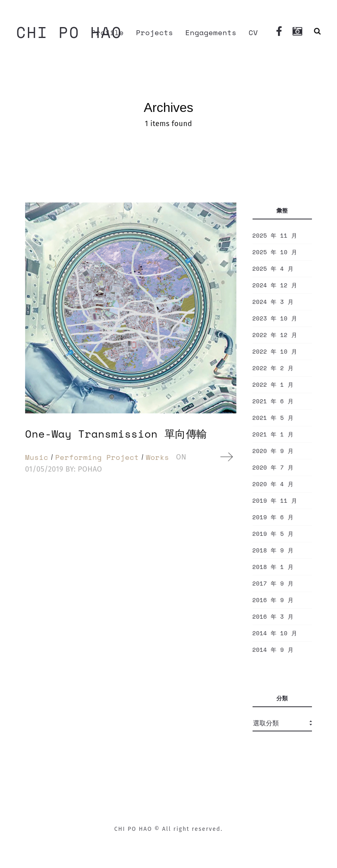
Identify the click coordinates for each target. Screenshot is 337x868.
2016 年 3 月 (273, 617)
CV (253, 32)
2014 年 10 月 (275, 633)
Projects (154, 32)
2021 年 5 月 (273, 418)
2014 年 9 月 (273, 650)
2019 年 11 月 (275, 501)
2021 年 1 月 (273, 434)
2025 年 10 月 (275, 252)
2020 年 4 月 (273, 484)
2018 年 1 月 (273, 567)
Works (158, 457)
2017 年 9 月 (273, 584)
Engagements (211, 32)
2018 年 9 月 (273, 550)
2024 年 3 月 (273, 302)
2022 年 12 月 (275, 335)
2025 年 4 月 (273, 269)
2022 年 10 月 (275, 352)
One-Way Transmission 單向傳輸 (116, 434)
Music (37, 457)
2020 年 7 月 (273, 468)
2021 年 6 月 (273, 401)
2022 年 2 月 (273, 368)
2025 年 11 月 (275, 236)
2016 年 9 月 (273, 600)
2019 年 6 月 (273, 517)
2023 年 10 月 (275, 318)
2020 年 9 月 (273, 451)
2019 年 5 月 (273, 534)
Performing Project (97, 457)
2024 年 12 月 (275, 285)
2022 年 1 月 (273, 385)
